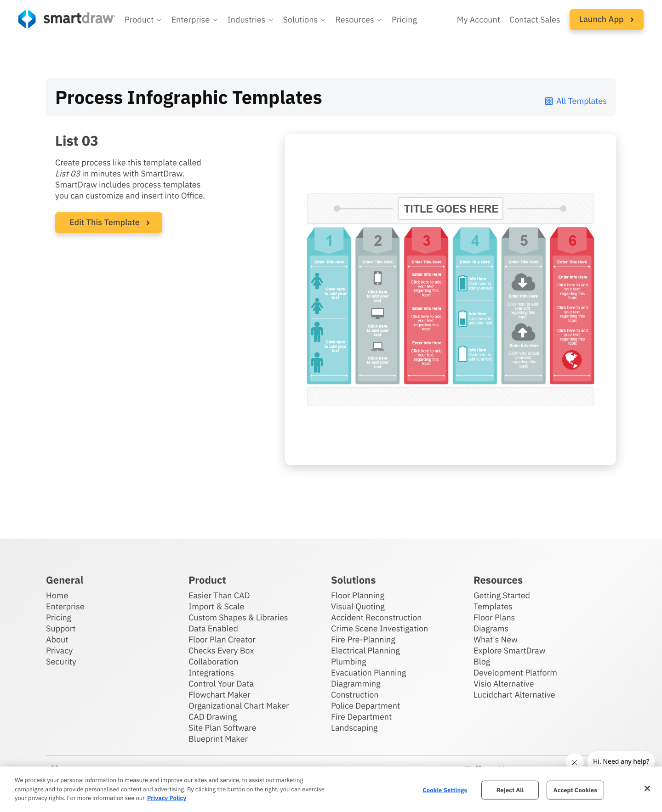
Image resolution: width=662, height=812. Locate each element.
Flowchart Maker (220, 695)
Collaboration (213, 662)
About (57, 639)
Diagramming (356, 684)
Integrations (211, 673)
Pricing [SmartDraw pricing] (404, 20)
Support (61, 628)
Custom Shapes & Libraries (238, 617)
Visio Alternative (504, 684)
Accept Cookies (575, 790)
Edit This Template (105, 222)
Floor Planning (358, 595)
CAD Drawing (213, 717)
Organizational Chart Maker (239, 706)
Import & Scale (216, 606)
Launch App (607, 19)
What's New (496, 639)
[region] (331, 789)
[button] (143, 20)
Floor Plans (494, 617)
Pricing (59, 617)
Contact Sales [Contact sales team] (535, 20)
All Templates (575, 101)
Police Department (365, 706)
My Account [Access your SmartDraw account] (479, 20)
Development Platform (515, 673)
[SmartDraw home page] (67, 19)
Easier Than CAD (219, 595)
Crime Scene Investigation (380, 628)
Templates (493, 606)
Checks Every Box (221, 650)
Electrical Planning (365, 650)
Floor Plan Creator (222, 639)
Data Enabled (213, 628)
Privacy (59, 650)
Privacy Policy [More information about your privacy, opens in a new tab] (167, 798)
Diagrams (491, 628)
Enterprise (65, 606)
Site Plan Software (222, 728)
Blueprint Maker (218, 739)
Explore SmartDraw (509, 650)
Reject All (510, 790)
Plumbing (348, 662)
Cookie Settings (445, 790)
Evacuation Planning (368, 673)
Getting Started (502, 595)
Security (61, 662)
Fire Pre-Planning (363, 639)
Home (57, 595)
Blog (482, 662)
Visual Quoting (358, 606)
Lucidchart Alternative (514, 695)
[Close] (647, 788)
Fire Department (361, 717)
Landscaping (354, 728)
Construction (355, 695)
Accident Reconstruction (377, 617)
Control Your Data (221, 684)
